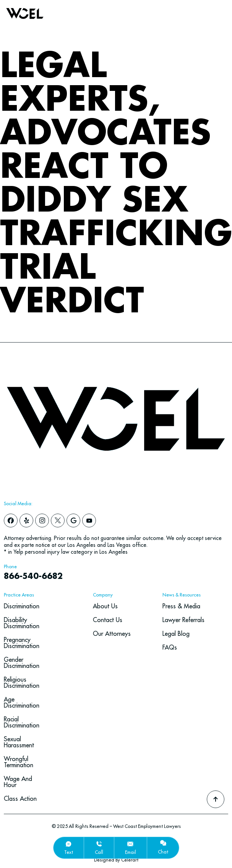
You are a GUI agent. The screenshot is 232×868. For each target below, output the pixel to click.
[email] (130, 844)
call (99, 852)
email (131, 852)
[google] (73, 520)
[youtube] (89, 520)
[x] (58, 520)
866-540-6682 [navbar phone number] (33, 577)
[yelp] (26, 520)
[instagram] (42, 520)
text (69, 852)
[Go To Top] (216, 799)
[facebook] (11, 520)
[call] (99, 844)
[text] (68, 844)
